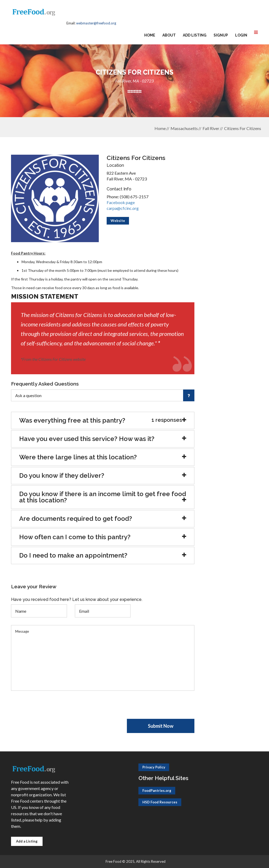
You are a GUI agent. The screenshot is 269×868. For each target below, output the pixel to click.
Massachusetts (184, 128)
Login (241, 35)
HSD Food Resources (160, 802)
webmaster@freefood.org (96, 23)
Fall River (211, 128)
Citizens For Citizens (243, 128)
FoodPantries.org (157, 791)
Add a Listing (27, 841)
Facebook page (121, 202)
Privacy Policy (154, 767)
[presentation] (51, 709)
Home (150, 35)
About (169, 35)
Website (118, 221)
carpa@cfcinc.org (123, 208)
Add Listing (195, 35)
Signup (221, 35)
